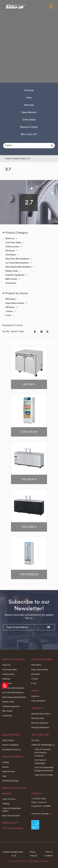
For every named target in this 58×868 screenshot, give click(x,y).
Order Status (29, 120)
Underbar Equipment (15, 275)
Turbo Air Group (9, 799)
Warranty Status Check (41, 714)
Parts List (35, 696)
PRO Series (10, 299)
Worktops (10, 251)
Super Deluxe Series (15, 303)
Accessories (11, 283)
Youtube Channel (13, 828)
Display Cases (12, 271)
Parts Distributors (39, 701)
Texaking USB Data (10, 781)
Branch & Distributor (11, 745)
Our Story (35, 740)
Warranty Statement (40, 723)
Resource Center (29, 127)
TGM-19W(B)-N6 (29, 574)
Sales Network (29, 112)
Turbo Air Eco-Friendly (44, 775)
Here (51, 814)
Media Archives (9, 772)
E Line (8, 315)
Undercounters (12, 247)
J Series (9, 311)
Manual (5, 767)
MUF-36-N (29, 384)
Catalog (5, 762)
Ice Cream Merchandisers (17, 263)
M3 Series (10, 307)
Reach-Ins (10, 238)
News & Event (10, 823)
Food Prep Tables (13, 243)
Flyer (4, 776)
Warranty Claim (38, 718)
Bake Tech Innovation (11, 816)
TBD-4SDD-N (29, 479)
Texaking (6, 804)
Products (29, 90)
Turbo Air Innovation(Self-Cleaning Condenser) (43, 753)
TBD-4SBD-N (29, 527)
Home (8, 159)
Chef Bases (11, 255)
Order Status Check (14, 788)
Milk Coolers (11, 279)
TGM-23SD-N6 (29, 432)
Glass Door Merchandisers (17, 259)
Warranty (29, 105)
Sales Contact (8, 740)
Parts (29, 98)
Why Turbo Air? (29, 134)
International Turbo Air (11, 750)
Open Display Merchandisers (18, 267)
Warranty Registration (40, 727)
